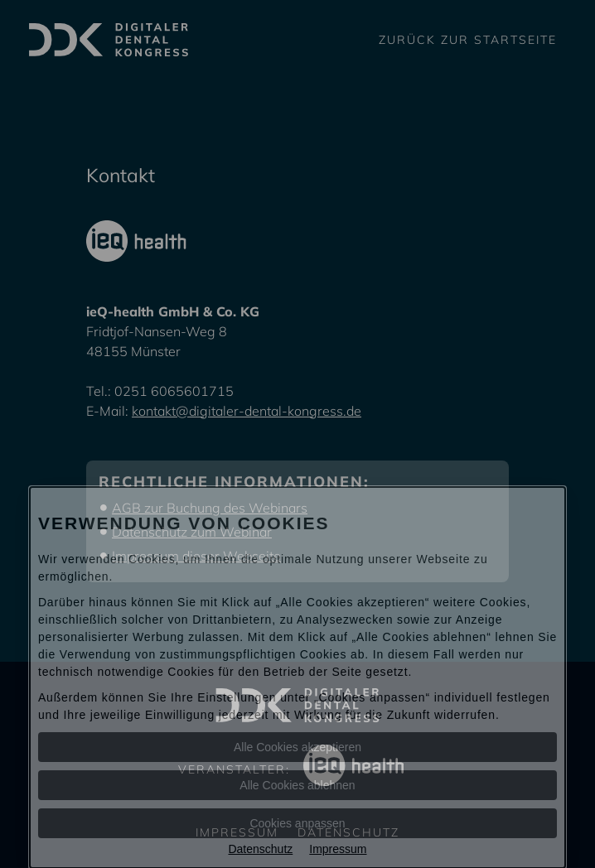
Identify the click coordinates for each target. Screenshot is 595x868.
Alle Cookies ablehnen (297, 785)
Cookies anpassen (297, 823)
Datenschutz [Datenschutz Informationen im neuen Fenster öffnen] (260, 849)
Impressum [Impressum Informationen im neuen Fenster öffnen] (338, 849)
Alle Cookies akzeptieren (297, 747)
